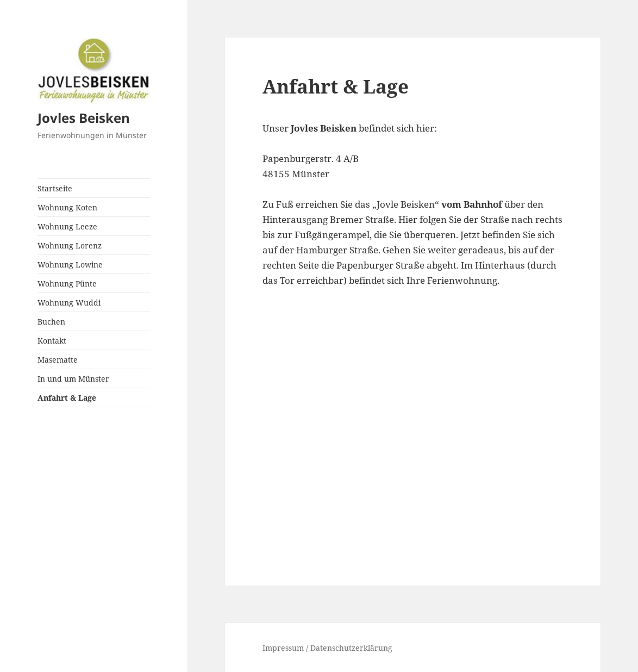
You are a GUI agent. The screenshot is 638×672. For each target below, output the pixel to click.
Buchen (51, 322)
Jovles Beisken (84, 118)
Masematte (58, 360)
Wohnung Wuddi (69, 303)
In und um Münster (73, 379)
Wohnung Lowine (70, 265)
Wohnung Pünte (67, 284)
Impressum (284, 648)
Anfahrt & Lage (67, 398)
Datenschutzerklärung (351, 648)
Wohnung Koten (67, 207)
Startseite (55, 188)
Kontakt (52, 341)
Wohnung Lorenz (70, 245)
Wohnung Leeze (67, 226)
